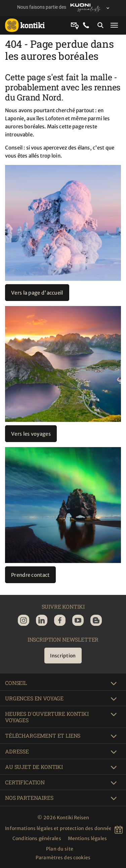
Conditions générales (37, 838)
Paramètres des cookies (63, 858)
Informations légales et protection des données (59, 828)
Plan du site (60, 849)
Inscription (63, 656)
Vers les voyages (31, 434)
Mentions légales (87, 838)
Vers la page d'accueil (37, 293)
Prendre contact (30, 575)
